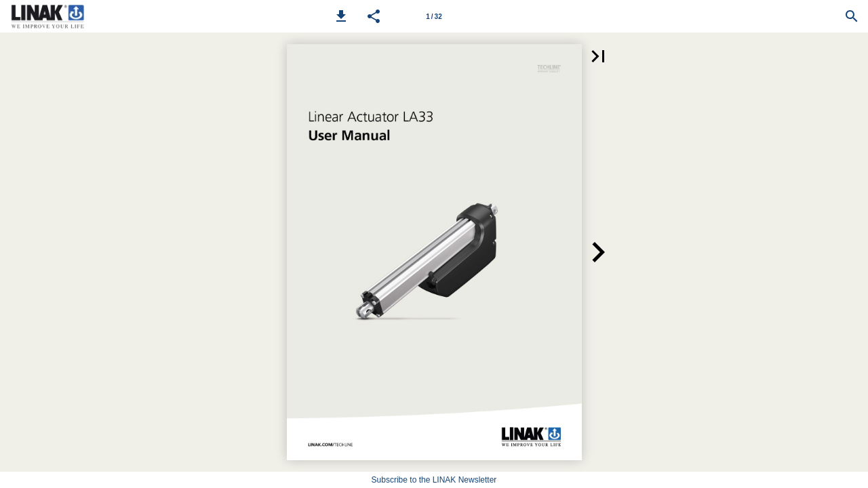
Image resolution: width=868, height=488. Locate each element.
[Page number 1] (434, 16)
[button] (341, 16)
